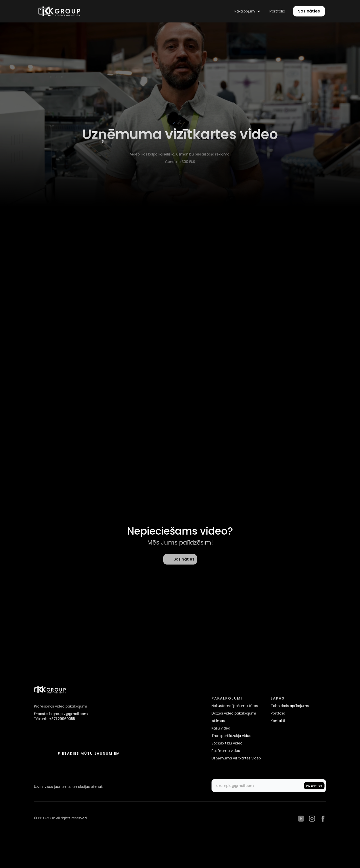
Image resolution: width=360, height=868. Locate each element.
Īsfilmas (218, 721)
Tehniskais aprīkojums (290, 706)
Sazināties (309, 11)
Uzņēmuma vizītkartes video (236, 758)
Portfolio (278, 713)
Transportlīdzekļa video (231, 736)
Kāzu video (221, 728)
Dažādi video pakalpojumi (234, 713)
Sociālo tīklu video (227, 743)
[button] (247, 11)
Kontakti (278, 721)
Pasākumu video (226, 751)
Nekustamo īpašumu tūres (235, 706)
